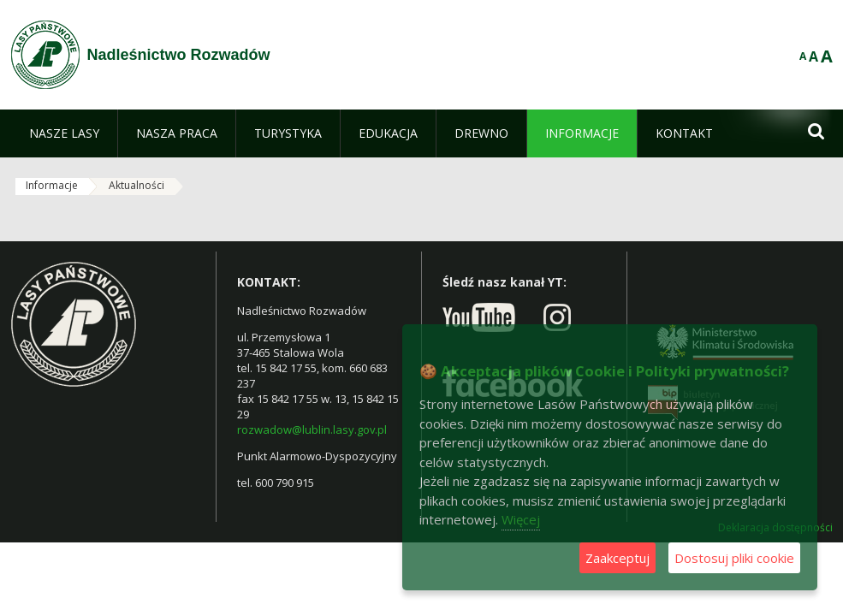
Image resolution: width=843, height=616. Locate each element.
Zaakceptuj (617, 558)
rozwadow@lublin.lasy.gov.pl (312, 429)
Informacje (52, 185)
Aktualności (137, 185)
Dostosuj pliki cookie (734, 558)
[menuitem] (64, 133)
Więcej (521, 519)
